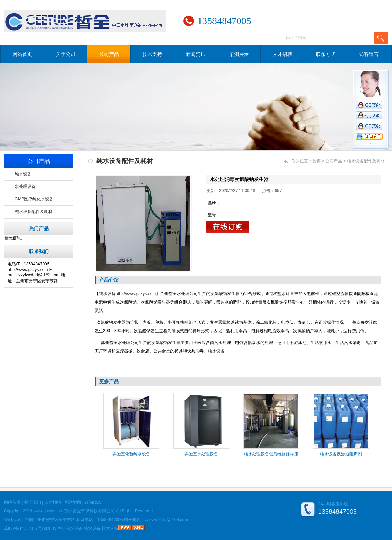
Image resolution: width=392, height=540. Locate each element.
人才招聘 (282, 54)
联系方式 (326, 54)
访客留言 (369, 54)
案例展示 (239, 54)
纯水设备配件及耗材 (34, 212)
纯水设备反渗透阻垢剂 (341, 454)
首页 (317, 161)
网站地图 (73, 502)
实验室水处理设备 (201, 454)
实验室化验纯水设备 (131, 454)
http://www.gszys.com (136, 294)
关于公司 (66, 54)
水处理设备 (25, 187)
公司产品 (109, 54)
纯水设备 (23, 174)
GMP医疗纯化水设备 (34, 199)
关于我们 (32, 502)
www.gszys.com (48, 511)
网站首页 (22, 54)
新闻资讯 (196, 54)
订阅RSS (93, 502)
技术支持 (152, 54)
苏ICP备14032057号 (23, 528)
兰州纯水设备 (70, 528)
